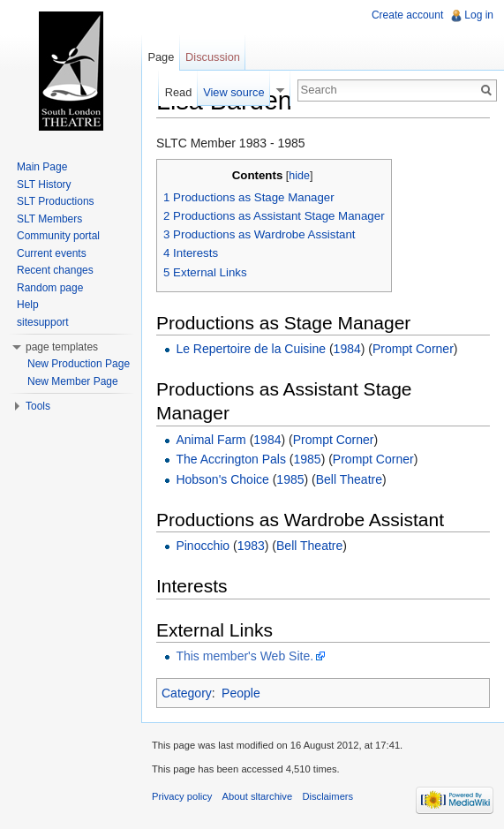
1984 (347, 349)
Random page (50, 288)
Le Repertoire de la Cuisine (251, 349)
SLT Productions (56, 201)
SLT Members (49, 219)
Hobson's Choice (222, 479)
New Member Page (73, 381)
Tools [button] (38, 406)
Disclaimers (327, 796)
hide (299, 176)
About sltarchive (258, 796)
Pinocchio (203, 546)
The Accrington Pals (231, 459)
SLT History (44, 185)
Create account (407, 15)
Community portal (58, 236)
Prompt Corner (413, 349)
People (241, 693)
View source (233, 92)
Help (28, 305)
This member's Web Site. (244, 656)
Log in (479, 15)
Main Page (42, 167)
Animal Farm (211, 440)
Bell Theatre (349, 479)
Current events (52, 253)
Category (187, 693)
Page (161, 57)
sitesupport (43, 322)
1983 (251, 546)
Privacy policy (182, 796)
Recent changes (55, 270)
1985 (307, 459)
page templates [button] (62, 347)
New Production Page (79, 364)
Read (179, 92)
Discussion (213, 57)
